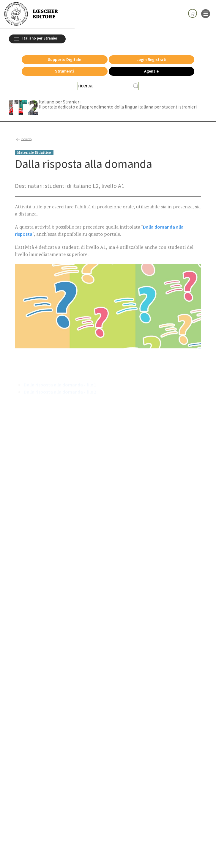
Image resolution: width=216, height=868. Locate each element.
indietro (23, 139)
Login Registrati (151, 59)
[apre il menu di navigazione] (206, 13)
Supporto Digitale (64, 59)
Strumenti (64, 71)
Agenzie (151, 71)
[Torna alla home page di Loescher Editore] (31, 14)
